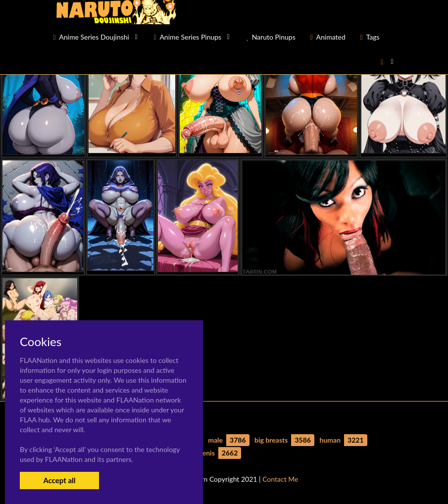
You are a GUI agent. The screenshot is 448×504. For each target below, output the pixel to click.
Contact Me (280, 479)
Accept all (59, 480)
